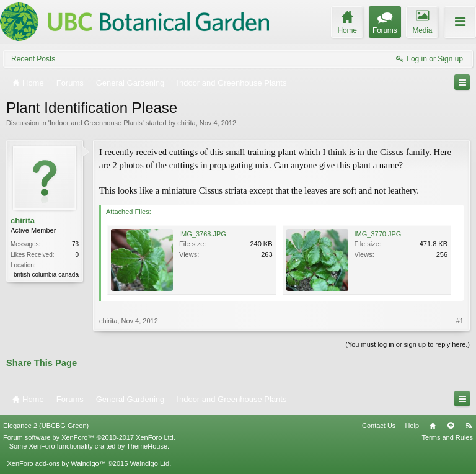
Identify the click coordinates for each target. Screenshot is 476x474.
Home (433, 426)
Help (412, 426)
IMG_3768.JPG (203, 234)
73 (75, 244)
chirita (186, 123)
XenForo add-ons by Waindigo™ (56, 463)
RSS (469, 426)
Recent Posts (33, 59)
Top (451, 426)
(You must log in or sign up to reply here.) (408, 344)
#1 (460, 321)
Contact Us (379, 426)
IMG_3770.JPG (378, 234)
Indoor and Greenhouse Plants (96, 123)
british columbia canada (46, 275)
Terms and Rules (447, 437)
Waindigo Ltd (149, 463)
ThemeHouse (147, 446)
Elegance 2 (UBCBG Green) (46, 426)
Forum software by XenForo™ (89, 437)
